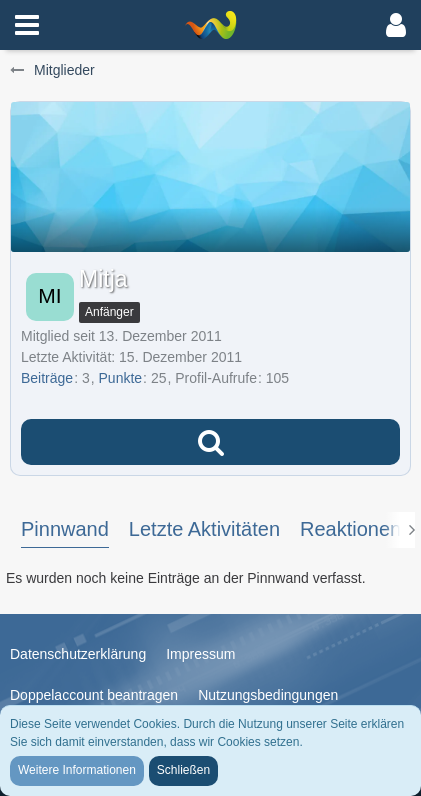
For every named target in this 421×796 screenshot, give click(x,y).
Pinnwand (65, 529)
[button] (27, 25)
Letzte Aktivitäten (204, 529)
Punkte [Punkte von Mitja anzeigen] (121, 378)
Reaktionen (350, 529)
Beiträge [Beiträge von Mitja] (47, 378)
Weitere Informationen (77, 770)
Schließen (183, 770)
